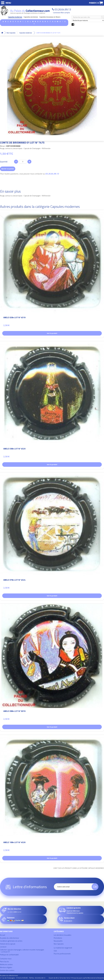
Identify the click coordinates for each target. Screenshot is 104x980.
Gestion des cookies (7, 970)
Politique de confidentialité (9, 955)
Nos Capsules (59, 944)
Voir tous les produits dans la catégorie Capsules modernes (79, 868)
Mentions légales (6, 967)
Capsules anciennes (31, 17)
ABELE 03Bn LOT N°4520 (14, 449)
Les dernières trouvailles (63, 935)
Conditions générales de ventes (11, 941)
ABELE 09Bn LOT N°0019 (14, 711)
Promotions (58, 938)
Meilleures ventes (6, 964)
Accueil (3, 935)
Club (55, 951)
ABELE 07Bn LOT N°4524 (14, 580)
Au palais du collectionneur (10, 938)
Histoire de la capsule (8, 944)
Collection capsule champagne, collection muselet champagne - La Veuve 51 (22, 951)
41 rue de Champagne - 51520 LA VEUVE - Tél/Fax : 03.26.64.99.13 (23, 978)
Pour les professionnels (62, 954)
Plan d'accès (4, 962)
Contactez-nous (6, 959)
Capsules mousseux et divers (50, 17)
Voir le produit (52, 333)
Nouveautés (58, 941)
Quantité (4, 162)
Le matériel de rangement (63, 948)
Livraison (3, 947)
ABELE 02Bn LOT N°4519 (14, 318)
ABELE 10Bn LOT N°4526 (14, 843)
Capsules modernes (15, 17)
